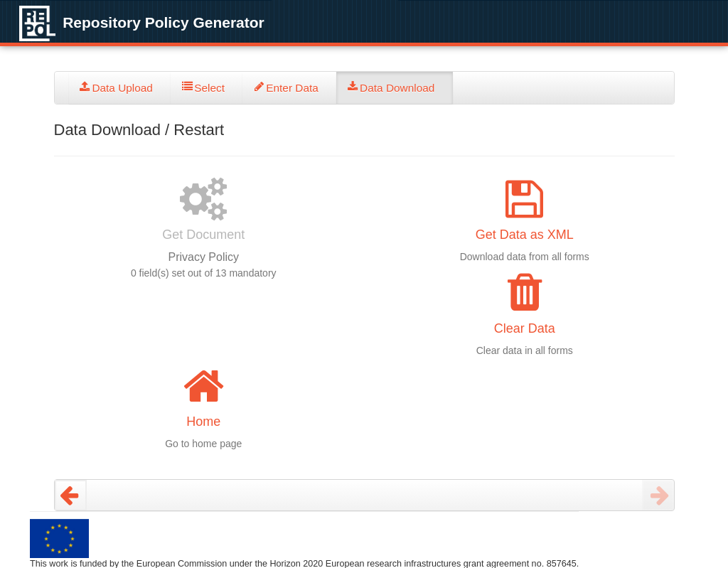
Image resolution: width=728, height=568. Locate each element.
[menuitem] (120, 88)
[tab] (120, 88)
